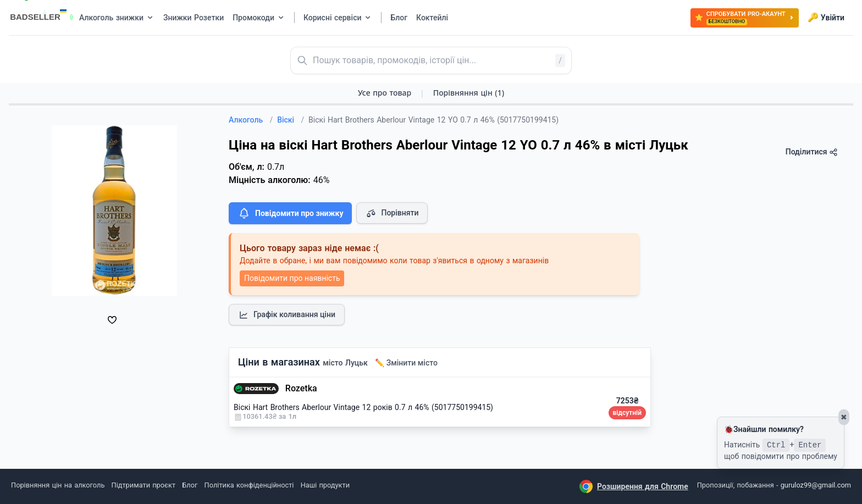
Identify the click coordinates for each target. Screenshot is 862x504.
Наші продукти (325, 485)
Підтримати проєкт (143, 485)
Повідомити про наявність (292, 278)
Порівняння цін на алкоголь (58, 485)
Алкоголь (251, 120)
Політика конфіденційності (249, 485)
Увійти (826, 18)
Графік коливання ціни (287, 315)
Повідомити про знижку (290, 213)
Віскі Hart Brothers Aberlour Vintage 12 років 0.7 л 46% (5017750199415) (363, 407)
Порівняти (392, 213)
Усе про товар (385, 93)
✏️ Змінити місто (406, 363)
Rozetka (301, 388)
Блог (190, 485)
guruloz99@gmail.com (816, 485)
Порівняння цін (469, 93)
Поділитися (812, 152)
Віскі (291, 120)
